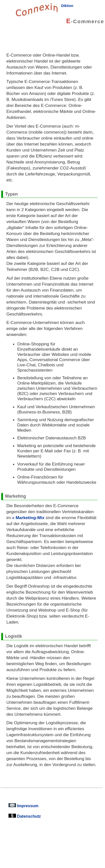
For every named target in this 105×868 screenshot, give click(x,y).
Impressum (23, 806)
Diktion (67, 6)
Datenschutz (25, 816)
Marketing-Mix (30, 518)
